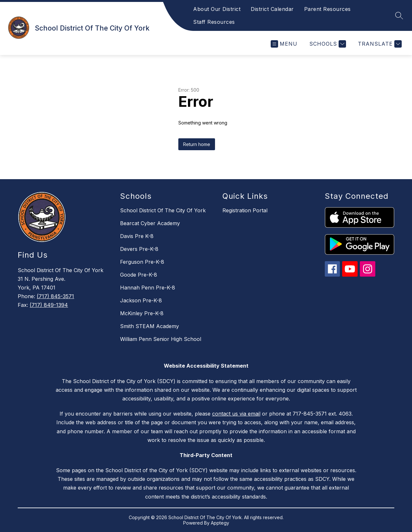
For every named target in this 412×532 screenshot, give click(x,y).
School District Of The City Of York (163, 210)
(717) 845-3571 (55, 296)
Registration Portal (245, 210)
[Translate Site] (379, 44)
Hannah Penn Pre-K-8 (148, 288)
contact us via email (236, 414)
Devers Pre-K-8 (139, 249)
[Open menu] (284, 44)
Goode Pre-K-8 (139, 275)
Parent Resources (328, 9)
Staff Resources (214, 22)
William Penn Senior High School (161, 339)
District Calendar (272, 9)
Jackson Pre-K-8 (141, 300)
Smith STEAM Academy (150, 326)
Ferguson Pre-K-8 (142, 262)
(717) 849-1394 (49, 305)
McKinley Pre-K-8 (142, 313)
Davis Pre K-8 (137, 236)
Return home (197, 144)
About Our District (217, 9)
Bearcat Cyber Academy (150, 223)
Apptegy (220, 523)
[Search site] (399, 15)
